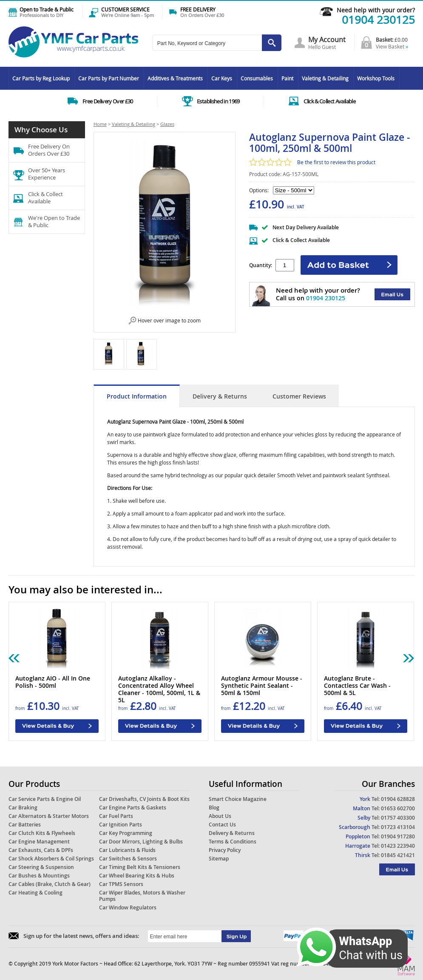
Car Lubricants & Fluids (127, 850)
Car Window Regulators (128, 907)
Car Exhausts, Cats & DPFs (41, 850)
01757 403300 (398, 818)
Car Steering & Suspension (41, 867)
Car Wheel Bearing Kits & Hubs (137, 876)
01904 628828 (398, 799)
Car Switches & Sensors (128, 859)
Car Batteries (25, 825)
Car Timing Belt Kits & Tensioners (140, 867)
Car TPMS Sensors (121, 884)
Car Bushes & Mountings (39, 876)
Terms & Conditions (233, 842)
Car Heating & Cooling (35, 893)
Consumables (257, 78)
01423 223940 (398, 846)
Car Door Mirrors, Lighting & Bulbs (141, 842)
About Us (220, 816)
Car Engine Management (39, 842)
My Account (327, 40)
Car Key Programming (126, 833)
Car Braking (23, 808)
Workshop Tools (376, 78)
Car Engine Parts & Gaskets (133, 808)
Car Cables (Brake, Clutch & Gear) (50, 884)
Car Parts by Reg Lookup (41, 78)
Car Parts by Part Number (109, 78)
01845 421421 (398, 855)
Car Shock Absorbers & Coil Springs (51, 859)
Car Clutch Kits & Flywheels (42, 833)
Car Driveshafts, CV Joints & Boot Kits (144, 799)
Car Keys (222, 78)
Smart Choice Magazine (238, 799)
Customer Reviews (299, 396)
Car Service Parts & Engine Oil (45, 799)
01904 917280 (398, 836)
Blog (214, 808)
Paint (287, 78)
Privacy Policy (225, 850)
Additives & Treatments (175, 78)
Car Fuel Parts (116, 816)
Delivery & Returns (220, 396)
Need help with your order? (376, 10)
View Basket (392, 46)
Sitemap (219, 859)
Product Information (137, 396)
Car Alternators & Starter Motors (49, 816)
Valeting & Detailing (325, 78)
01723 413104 (398, 827)
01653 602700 (398, 808)
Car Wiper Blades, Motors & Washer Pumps (142, 896)
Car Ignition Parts (121, 825)
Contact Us (222, 825)
